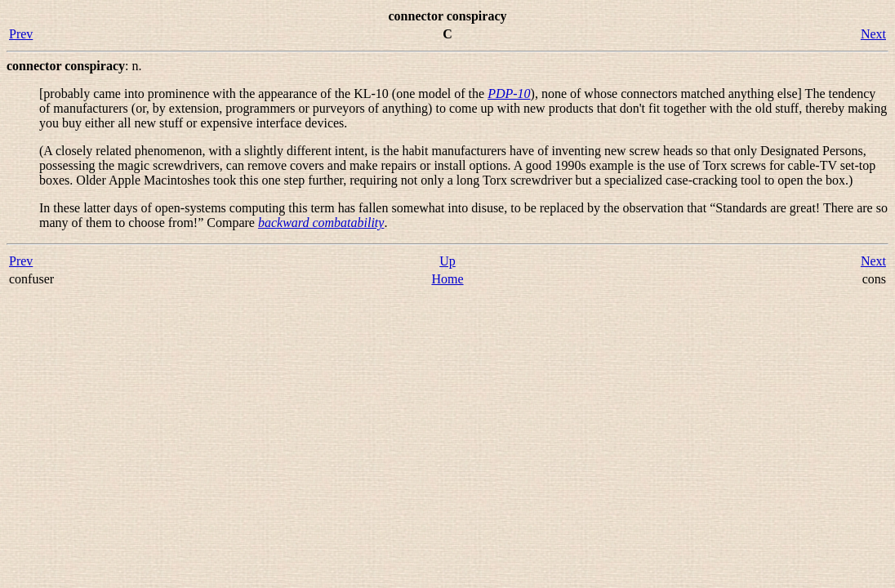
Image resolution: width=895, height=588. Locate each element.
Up (447, 261)
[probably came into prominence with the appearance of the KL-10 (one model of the (263, 94)
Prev (21, 34)
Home (447, 279)
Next (873, 34)
